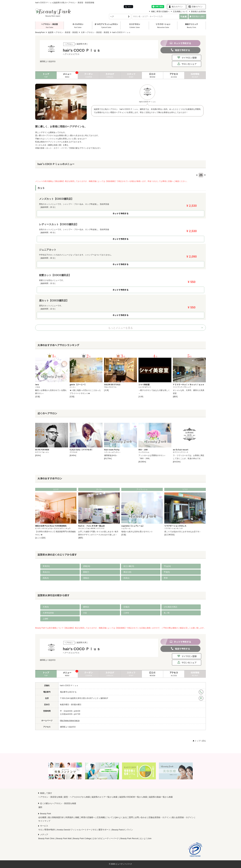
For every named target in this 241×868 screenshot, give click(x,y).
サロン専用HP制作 (47, 830)
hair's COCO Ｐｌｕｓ (69, 686)
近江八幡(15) (129, 566)
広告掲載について (180, 12)
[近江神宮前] (169, 535)
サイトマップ (44, 821)
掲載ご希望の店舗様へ (160, 12)
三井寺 (126, 613)
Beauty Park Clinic (46, 838)
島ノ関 (167, 613)
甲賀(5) (167, 572)
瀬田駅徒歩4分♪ (111, 455)
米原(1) (126, 578)
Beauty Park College (82, 838)
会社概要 (42, 817)
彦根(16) (87, 566)
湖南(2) (86, 578)
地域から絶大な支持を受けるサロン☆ (137, 532)
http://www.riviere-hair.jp (70, 721)
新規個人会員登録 (198, 12)
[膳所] (175, 397)
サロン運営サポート (101, 830)
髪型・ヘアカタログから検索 (77, 797)
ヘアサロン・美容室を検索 (50, 797)
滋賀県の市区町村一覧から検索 (133, 797)
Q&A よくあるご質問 (124, 817)
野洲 (166, 578)
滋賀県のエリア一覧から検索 (104, 797)
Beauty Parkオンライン (122, 830)
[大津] (106, 390)
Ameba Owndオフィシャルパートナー (74, 830)
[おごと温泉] (40, 538)
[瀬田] (81, 538)
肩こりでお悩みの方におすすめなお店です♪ (182, 532)
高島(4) (46, 578)
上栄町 (45, 619)
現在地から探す (197, 16)
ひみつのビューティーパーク (106, 838)
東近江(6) (127, 572)
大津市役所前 (48, 613)
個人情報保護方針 (56, 817)
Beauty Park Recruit (129, 838)
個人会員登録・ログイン (183, 817)
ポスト (128, 7)
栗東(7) (86, 572)
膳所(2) (86, 607)
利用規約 (69, 817)
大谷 (85, 613)
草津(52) (46, 566)
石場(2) (126, 607)
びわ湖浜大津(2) (171, 607)
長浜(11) (46, 572)
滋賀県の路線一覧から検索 (161, 797)
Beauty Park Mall (64, 838)
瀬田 (40, 807)
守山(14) (167, 566)
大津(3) (46, 607)
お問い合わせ (141, 817)
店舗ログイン (197, 7)
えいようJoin (146, 838)
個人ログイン (177, 7)
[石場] (38, 397)
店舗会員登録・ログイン (159, 817)
